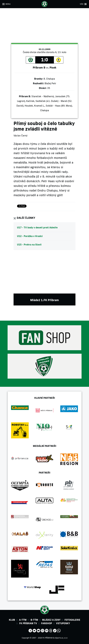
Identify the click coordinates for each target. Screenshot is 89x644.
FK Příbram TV (28, 623)
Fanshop (47, 623)
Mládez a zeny (51, 620)
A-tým (23, 620)
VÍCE (82, 4)
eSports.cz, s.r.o (61, 638)
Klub (12, 620)
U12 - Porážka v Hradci (30, 236)
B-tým (34, 620)
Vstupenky (63, 623)
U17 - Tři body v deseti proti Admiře (37, 227)
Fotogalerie (72, 620)
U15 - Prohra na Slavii (29, 245)
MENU (8, 4)
